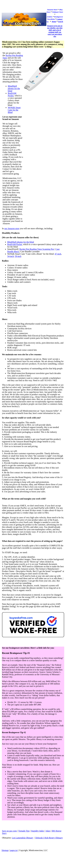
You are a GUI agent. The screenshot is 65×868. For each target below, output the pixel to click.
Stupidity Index (38, 831)
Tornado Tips (24, 831)
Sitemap (5, 850)
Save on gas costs (9, 831)
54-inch (11, 256)
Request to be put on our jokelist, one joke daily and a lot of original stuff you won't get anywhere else (55, 31)
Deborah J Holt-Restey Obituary (49, 838)
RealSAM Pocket (12, 94)
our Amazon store (12, 228)
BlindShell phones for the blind (14, 88)
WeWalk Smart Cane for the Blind (14, 110)
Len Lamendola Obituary (23, 838)
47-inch (58, 254)
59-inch (18, 256)
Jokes (48, 831)
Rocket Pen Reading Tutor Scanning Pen (37, 249)
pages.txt (14, 850)
